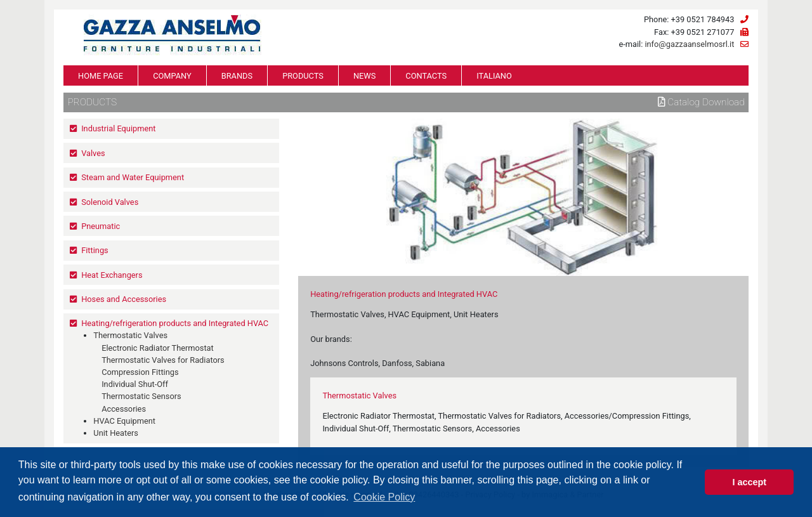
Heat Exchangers (112, 275)
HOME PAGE (101, 76)
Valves (93, 153)
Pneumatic (101, 226)
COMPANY (172, 76)
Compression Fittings (140, 372)
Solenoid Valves (110, 202)
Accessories (124, 409)
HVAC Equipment (124, 421)
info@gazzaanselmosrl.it (689, 44)
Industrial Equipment (118, 128)
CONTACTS (426, 76)
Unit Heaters (116, 433)
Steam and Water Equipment (133, 177)
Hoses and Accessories (124, 299)
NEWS (364, 76)
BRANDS (237, 76)
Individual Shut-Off (135, 384)
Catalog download (701, 102)
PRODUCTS (303, 76)
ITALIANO (494, 76)
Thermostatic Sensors (141, 396)
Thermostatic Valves (130, 335)
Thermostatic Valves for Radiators (163, 360)
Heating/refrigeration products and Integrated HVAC (175, 323)
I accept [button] (749, 482)
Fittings (95, 250)
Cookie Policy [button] (384, 497)
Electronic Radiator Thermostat (158, 348)
